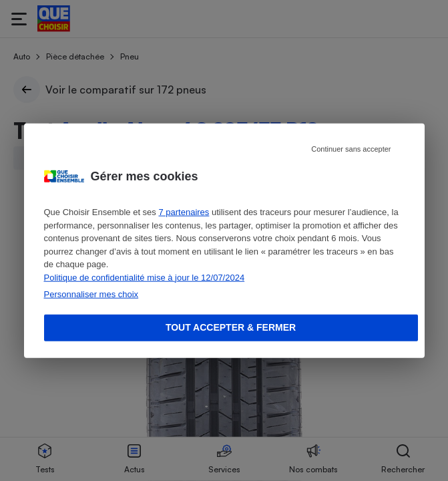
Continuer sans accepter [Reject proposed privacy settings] (351, 149)
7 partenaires (184, 212)
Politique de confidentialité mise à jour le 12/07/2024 (145, 277)
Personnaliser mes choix (91, 294)
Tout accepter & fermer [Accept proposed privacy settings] (231, 327)
